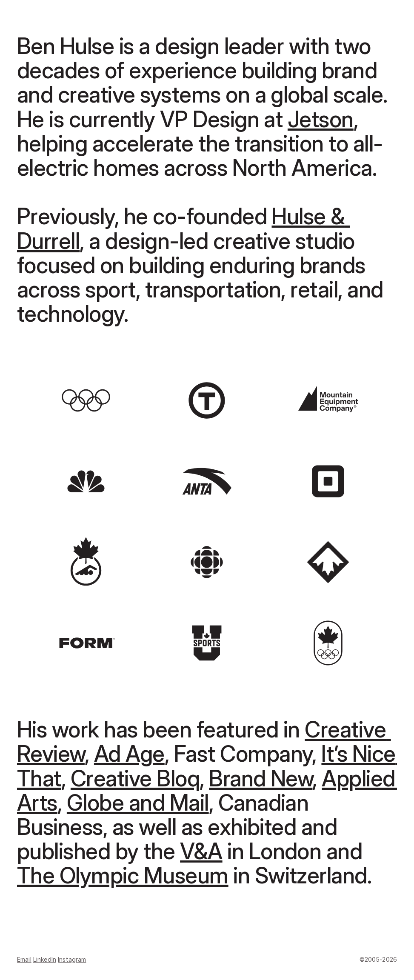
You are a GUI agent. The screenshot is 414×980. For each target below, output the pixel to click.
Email (24, 959)
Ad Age (129, 754)
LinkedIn (45, 959)
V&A (201, 851)
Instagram (72, 959)
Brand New (261, 779)
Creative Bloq (135, 779)
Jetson (321, 119)
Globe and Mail (138, 803)
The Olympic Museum (123, 876)
